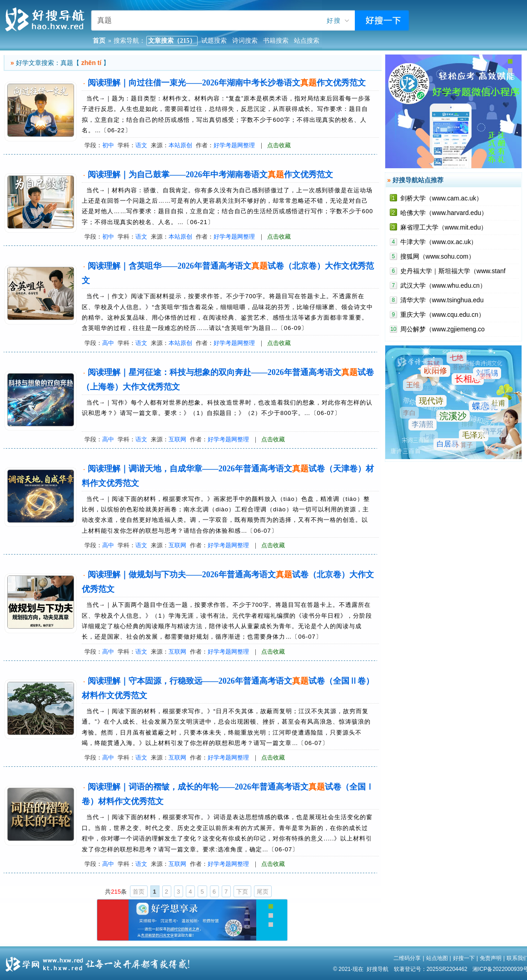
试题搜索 (214, 41)
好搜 (334, 21)
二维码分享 (407, 958)
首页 (139, 892)
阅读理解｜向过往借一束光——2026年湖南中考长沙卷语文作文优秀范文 (227, 83)
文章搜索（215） (172, 41)
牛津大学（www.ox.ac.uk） (439, 242)
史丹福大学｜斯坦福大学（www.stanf (453, 271)
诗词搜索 (245, 41)
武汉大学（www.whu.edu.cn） (443, 285)
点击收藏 (279, 145)
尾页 (263, 892)
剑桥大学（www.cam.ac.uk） (441, 198)
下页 (242, 892)
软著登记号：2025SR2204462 (431, 969)
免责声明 (491, 958)
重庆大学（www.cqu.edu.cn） (442, 315)
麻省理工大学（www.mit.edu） (444, 227)
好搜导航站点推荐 (418, 180)
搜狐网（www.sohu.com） (438, 256)
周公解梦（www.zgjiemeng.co (442, 329)
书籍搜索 (276, 41)
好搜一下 (464, 958)
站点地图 (437, 958)
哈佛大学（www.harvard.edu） (444, 213)
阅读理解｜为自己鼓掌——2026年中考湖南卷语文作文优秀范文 (210, 175)
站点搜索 (307, 41)
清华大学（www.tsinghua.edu (442, 300)
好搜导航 (378, 969)
